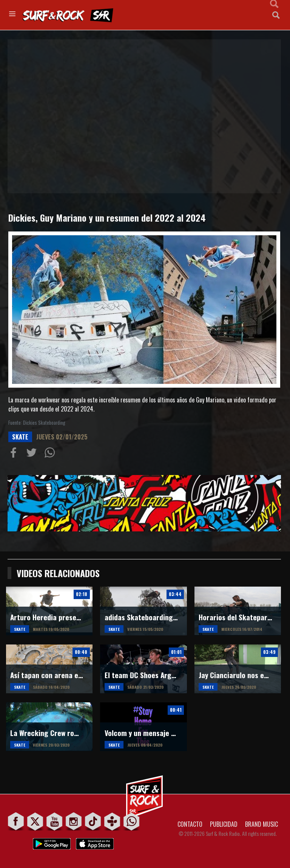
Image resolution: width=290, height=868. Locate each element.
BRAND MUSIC (261, 824)
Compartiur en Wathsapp (51, 454)
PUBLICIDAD (224, 824)
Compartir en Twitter (33, 454)
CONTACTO (190, 824)
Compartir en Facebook (15, 454)
